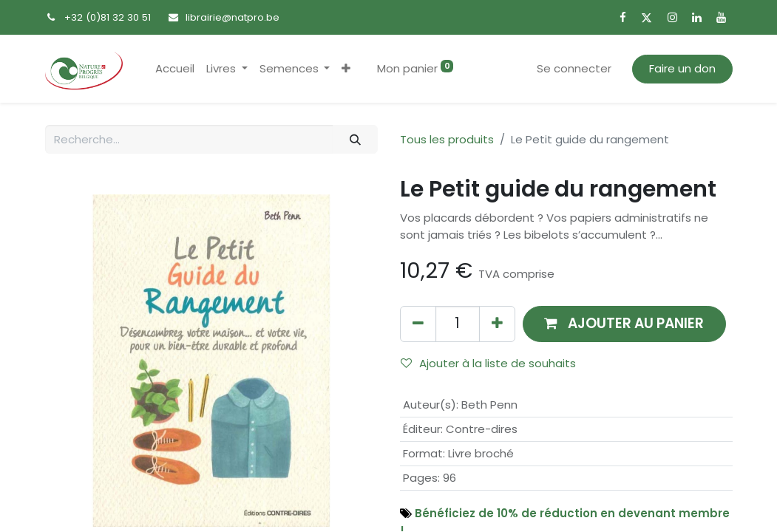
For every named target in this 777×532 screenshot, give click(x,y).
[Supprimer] (418, 324)
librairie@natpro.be (233, 17)
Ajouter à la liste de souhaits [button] (488, 363)
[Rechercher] (355, 139)
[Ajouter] (497, 324)
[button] (346, 69)
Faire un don (682, 68)
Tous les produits (447, 139)
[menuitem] (175, 69)
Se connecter (574, 68)
